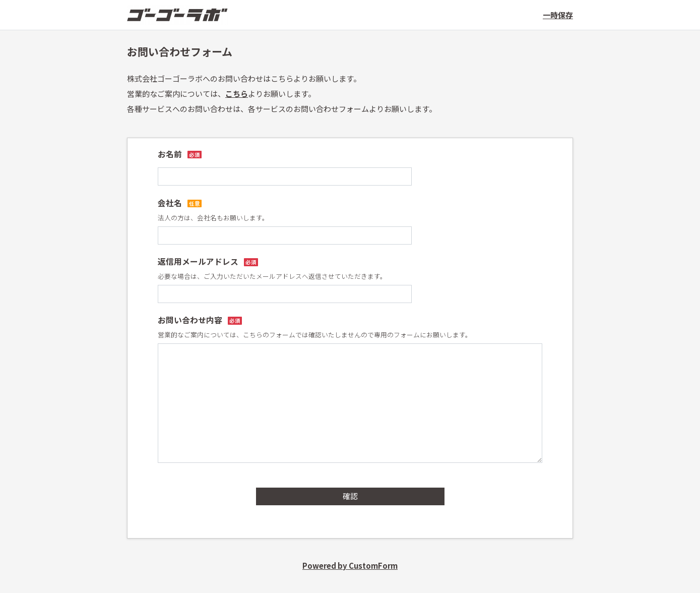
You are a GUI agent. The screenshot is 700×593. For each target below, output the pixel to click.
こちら (237, 94)
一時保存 (558, 15)
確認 (350, 496)
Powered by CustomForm (350, 566)
